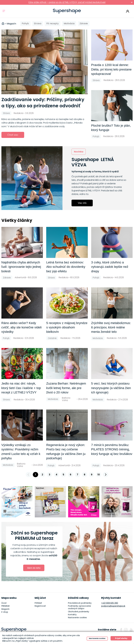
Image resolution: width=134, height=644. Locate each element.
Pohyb (25, 23)
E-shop (5, 612)
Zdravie (84, 23)
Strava (38, 23)
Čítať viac (13, 135)
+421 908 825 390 (110, 603)
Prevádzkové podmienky (80, 603)
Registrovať (40, 606)
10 (99, 475)
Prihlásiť (128, 11)
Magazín (5, 609)
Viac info (82, 203)
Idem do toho (34, 568)
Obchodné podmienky (79, 612)
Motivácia (69, 23)
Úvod (4, 603)
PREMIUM (5, 606)
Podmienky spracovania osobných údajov (79, 607)
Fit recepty (53, 23)
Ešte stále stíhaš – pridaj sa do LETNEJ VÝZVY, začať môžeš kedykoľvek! (67, 2)
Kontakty (72, 615)
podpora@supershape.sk (113, 606)
